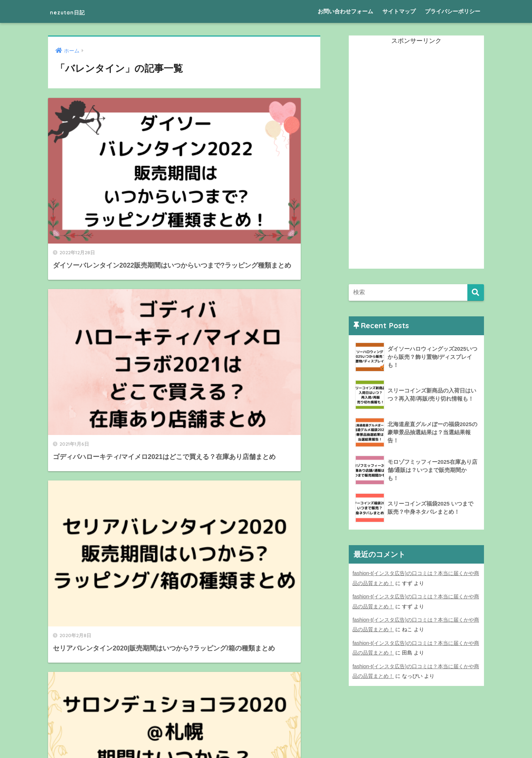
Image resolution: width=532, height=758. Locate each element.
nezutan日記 (76, 11)
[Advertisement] (404, 158)
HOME (266, 727)
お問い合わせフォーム (345, 11)
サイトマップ (399, 11)
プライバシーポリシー (453, 11)
